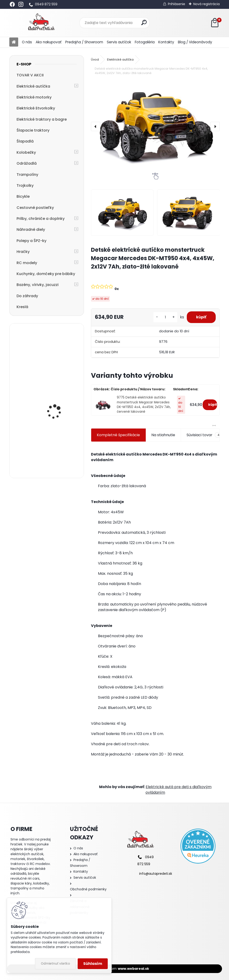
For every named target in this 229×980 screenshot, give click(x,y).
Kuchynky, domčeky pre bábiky (46, 274)
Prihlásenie (177, 4)
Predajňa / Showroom (84, 42)
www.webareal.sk (133, 969)
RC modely (27, 263)
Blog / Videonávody (195, 42)
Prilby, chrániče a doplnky (41, 219)
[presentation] (96, 126)
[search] (144, 22)
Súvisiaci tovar (204, 435)
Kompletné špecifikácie (118, 435)
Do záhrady (27, 296)
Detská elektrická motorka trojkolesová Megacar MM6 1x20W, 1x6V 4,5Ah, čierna (58, 402)
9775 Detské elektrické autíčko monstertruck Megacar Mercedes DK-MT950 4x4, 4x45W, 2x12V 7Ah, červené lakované (144, 405)
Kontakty (166, 42)
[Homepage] (14, 42)
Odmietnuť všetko (55, 964)
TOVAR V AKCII (30, 75)
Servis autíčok (119, 42)
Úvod (95, 60)
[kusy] (165, 317)
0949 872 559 (46, 4)
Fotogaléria (145, 42)
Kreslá (22, 307)
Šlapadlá (25, 141)
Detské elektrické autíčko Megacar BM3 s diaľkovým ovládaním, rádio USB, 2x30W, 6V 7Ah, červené (59, 355)
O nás (27, 42)
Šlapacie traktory (33, 130)
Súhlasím (93, 964)
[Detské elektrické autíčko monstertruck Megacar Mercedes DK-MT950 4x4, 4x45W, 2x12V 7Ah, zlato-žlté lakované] (155, 127)
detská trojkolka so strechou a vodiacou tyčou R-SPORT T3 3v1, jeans (58, 451)
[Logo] (41, 23)
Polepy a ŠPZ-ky (31, 241)
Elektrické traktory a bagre (42, 119)
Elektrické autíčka (33, 86)
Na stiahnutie (163, 435)
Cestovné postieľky (35, 208)
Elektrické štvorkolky (36, 108)
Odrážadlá (27, 163)
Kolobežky (26, 152)
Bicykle (23, 196)
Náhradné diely (31, 230)
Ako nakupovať (49, 42)
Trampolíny (27, 175)
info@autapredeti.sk (156, 874)
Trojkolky (25, 185)
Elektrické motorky (34, 97)
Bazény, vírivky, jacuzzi (38, 285)
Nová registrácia (206, 4)
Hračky (23, 252)
